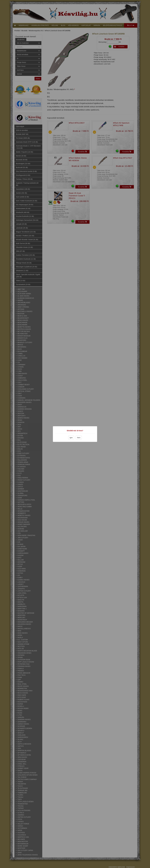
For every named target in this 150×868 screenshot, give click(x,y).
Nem (79, 437)
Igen (71, 437)
